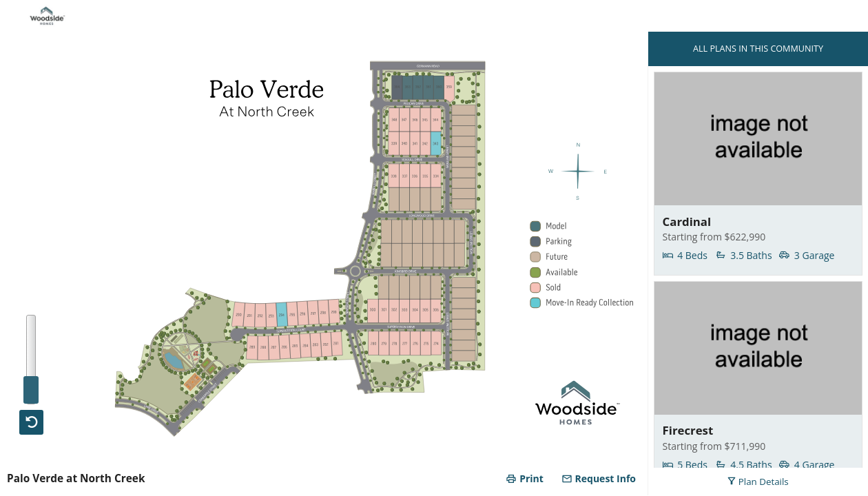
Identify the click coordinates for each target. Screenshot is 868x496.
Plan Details (758, 482)
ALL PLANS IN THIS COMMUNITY (758, 49)
